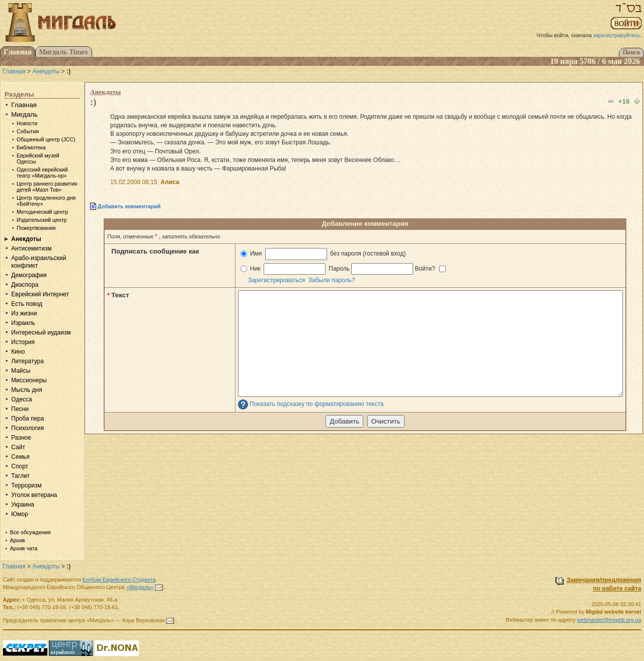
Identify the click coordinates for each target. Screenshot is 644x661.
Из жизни (24, 313)
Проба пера (27, 419)
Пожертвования (36, 228)
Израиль (23, 323)
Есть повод (27, 304)
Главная (14, 71)
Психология (27, 428)
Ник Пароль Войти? (343, 269)
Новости (27, 123)
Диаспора (25, 285)
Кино (18, 352)
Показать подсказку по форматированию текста (317, 404)
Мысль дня (26, 390)
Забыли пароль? (332, 280)
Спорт (20, 466)
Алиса (170, 182)
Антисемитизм (31, 249)
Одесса (21, 399)
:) (93, 102)
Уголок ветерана (34, 495)
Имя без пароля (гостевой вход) (323, 254)
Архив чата (24, 548)
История (23, 342)
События (28, 131)
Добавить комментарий (129, 206)
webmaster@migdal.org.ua (609, 620)
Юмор (20, 514)
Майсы (21, 371)
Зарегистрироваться (276, 280)
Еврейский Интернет (40, 294)
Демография (29, 275)
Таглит (20, 476)
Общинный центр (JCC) (46, 139)
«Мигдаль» (140, 587)
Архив (18, 540)
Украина (23, 505)
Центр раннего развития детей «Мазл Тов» (47, 187)
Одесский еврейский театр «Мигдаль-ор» (42, 173)
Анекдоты (46, 71)
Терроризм (26, 485)
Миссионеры (29, 380)
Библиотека (31, 147)
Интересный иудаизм (41, 333)
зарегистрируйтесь (617, 35)
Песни (20, 409)
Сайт (18, 447)
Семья (20, 457)
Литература (27, 361)
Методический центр (42, 212)
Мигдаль (24, 114)
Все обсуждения (30, 532)
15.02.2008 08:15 (134, 182)
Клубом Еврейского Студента (119, 580)
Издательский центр (42, 220)
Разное (21, 438)
